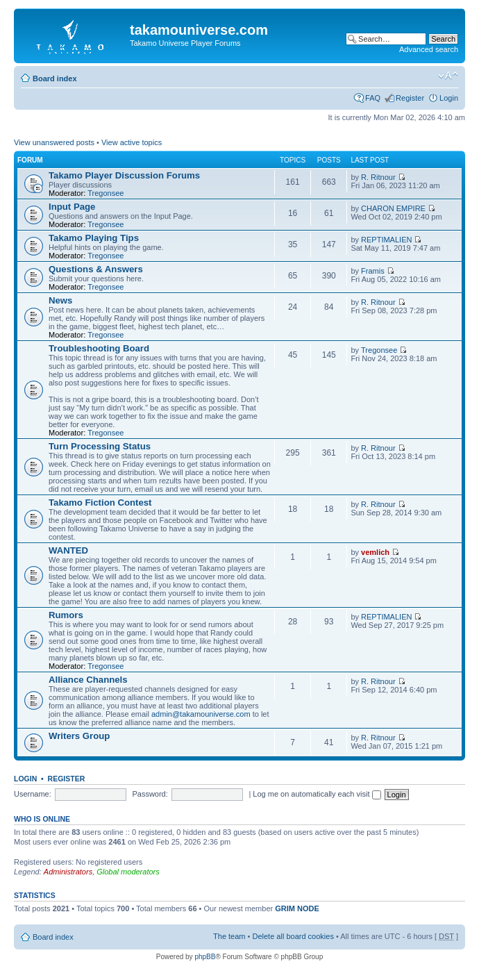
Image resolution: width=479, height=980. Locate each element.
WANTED (68, 550)
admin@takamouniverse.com (201, 714)
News (60, 300)
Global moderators (128, 872)
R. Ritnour (378, 177)
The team (229, 936)
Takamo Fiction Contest (100, 503)
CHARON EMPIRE (393, 208)
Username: (33, 794)
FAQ (373, 98)
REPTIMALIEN (386, 240)
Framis (373, 271)
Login (449, 98)
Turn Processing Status (100, 446)
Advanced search (429, 49)
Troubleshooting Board (99, 348)
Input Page (72, 207)
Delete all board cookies (293, 936)
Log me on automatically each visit (317, 794)
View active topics (132, 142)
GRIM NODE (297, 908)
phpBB (205, 957)
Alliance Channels (88, 680)
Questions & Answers (96, 269)
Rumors (66, 615)
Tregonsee (106, 193)
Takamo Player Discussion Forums (124, 175)
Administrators (68, 872)
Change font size (448, 76)
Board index (55, 78)
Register (410, 98)
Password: (150, 794)
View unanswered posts (54, 142)
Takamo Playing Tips (94, 238)
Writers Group (79, 736)
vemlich (375, 552)
